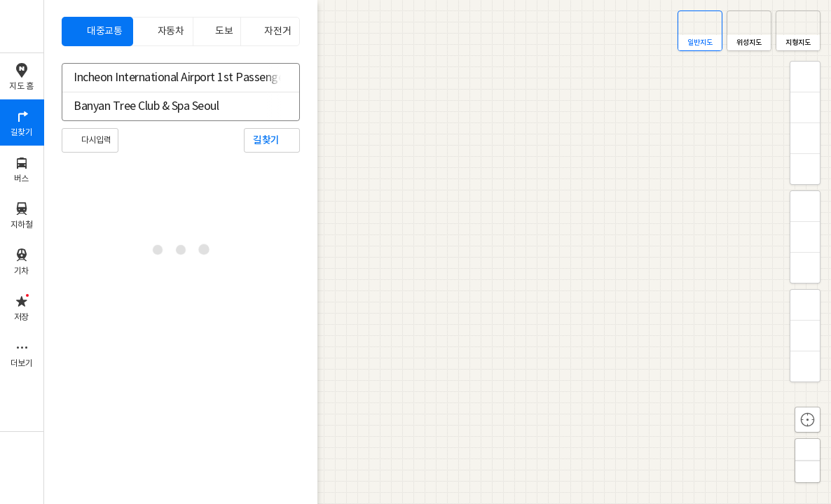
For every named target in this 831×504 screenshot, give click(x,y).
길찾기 (266, 140)
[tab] (97, 31)
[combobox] (172, 78)
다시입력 (96, 140)
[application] (438, 252)
